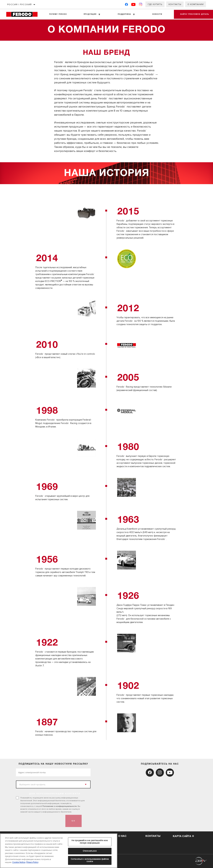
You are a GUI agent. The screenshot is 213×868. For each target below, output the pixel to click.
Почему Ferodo (58, 14)
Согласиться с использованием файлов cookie (90, 860)
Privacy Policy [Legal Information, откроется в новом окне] (32, 862)
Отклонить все (90, 851)
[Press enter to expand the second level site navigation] (99, 14)
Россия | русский (19, 4)
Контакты (175, 4)
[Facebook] (126, 5)
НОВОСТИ (157, 14)
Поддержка (124, 14)
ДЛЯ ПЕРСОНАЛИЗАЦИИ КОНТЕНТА (55, 794)
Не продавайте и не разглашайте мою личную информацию (90, 842)
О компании (196, 4)
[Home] (24, 14)
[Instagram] (141, 5)
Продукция (90, 14)
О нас (122, 836)
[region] (59, 851)
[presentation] (40, 821)
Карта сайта (184, 836)
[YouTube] (133, 5)
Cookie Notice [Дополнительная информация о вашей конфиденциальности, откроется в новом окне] (19, 862)
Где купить (155, 4)
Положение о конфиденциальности (60, 806)
